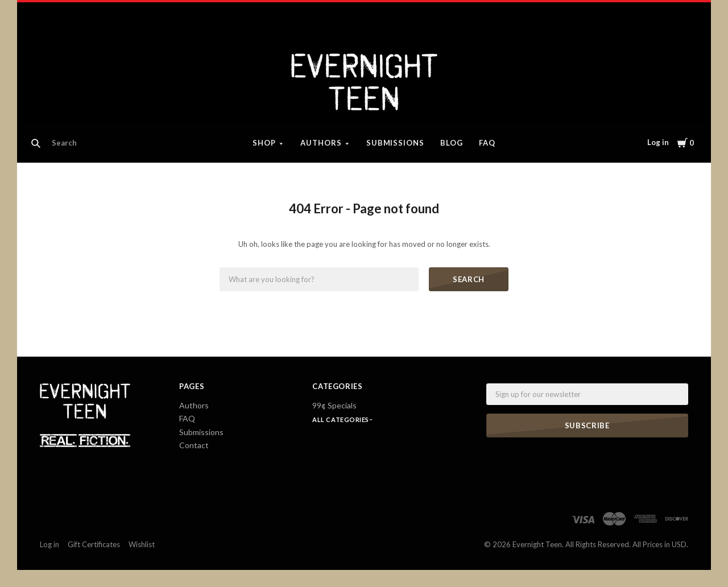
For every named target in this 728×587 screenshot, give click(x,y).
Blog (452, 143)
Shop (264, 143)
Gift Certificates (94, 544)
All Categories (341, 419)
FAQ (487, 143)
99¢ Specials (334, 405)
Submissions (396, 143)
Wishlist (142, 544)
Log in (658, 142)
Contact (194, 445)
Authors (321, 143)
